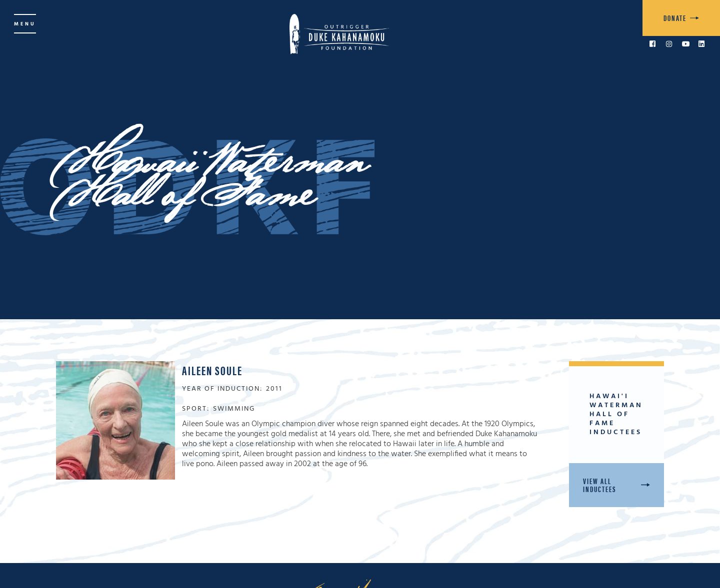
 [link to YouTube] (686, 44)
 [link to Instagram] (669, 44)
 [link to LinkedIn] (701, 44)
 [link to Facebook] (652, 44)
